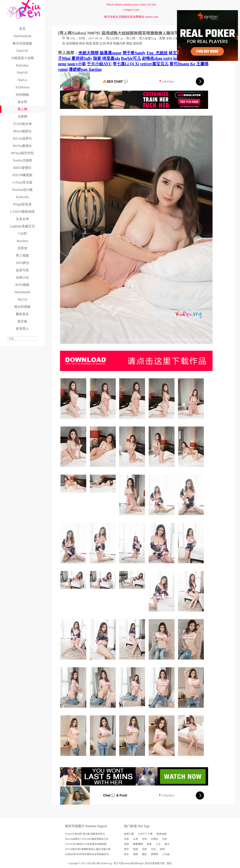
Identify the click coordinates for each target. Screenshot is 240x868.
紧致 (96, 43)
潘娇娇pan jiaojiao (85, 69)
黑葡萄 (155, 854)
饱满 (89, 43)
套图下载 (129, 834)
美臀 (162, 38)
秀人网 (131, 38)
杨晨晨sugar (111, 53)
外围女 (155, 839)
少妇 (176, 38)
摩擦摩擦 (138, 844)
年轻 (144, 839)
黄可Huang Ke (182, 64)
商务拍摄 (161, 834)
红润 (103, 43)
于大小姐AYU (99, 64)
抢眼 (135, 854)
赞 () (69, 38)
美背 (109, 43)
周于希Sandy (134, 53)
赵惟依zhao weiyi (157, 58)
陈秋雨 (138, 43)
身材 (162, 849)
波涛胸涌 (72, 43)
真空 (127, 849)
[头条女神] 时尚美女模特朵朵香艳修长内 (87, 854)
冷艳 (169, 38)
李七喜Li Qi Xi (126, 64)
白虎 (135, 839)
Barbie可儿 (131, 58)
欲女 (127, 854)
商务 (82, 43)
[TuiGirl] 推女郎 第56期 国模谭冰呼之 (85, 834)
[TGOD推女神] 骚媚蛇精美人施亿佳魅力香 (88, 849)
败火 (167, 844)
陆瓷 (97, 58)
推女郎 (134, 863)
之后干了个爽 (145, 834)
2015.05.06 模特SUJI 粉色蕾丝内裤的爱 (86, 844)
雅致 (129, 43)
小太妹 (166, 854)
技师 (127, 844)
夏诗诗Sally (82, 58)
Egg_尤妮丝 (157, 53)
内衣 (165, 839)
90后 (153, 849)
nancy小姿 (77, 64)
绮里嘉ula (111, 58)
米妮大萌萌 (88, 53)
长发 (127, 839)
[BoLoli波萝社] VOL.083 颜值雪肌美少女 (87, 839)
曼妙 (144, 854)
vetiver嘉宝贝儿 (154, 64)
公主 (158, 844)
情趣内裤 (119, 43)
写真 (144, 849)
